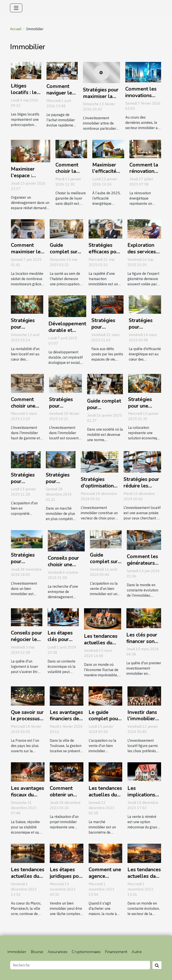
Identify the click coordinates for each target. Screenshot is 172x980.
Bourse (37, 952)
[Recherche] (80, 965)
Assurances (58, 952)
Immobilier (17, 952)
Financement (116, 952)
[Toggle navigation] (16, 8)
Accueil (16, 29)
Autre (137, 952)
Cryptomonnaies (86, 952)
